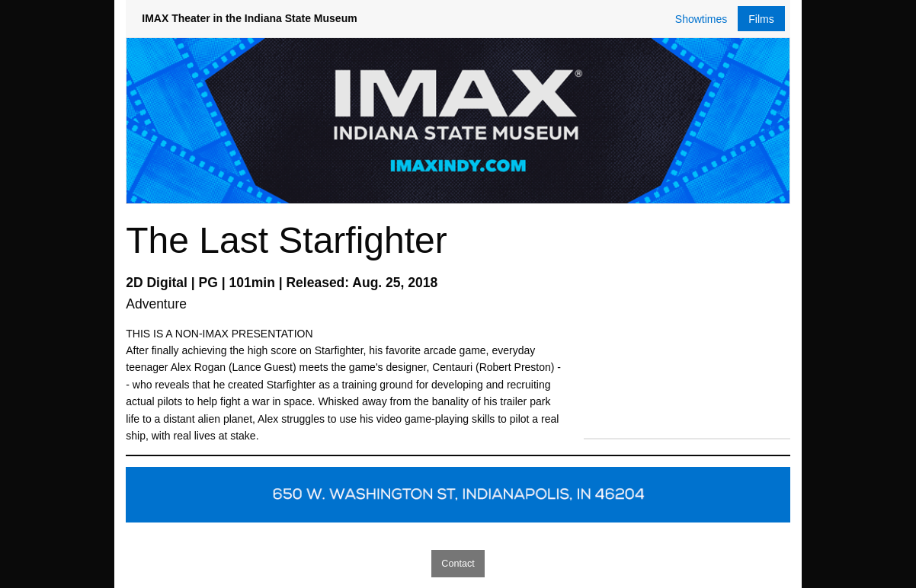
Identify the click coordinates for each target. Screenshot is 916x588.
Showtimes (701, 19)
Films (761, 19)
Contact (458, 564)
